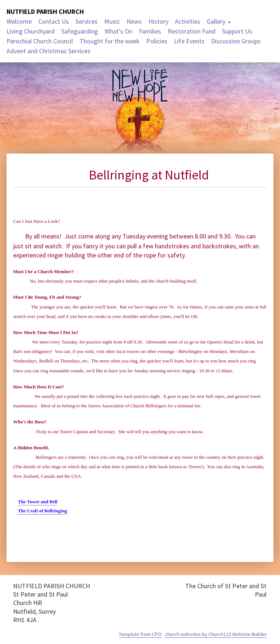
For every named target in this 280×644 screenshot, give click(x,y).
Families (150, 31)
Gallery (216, 21)
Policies (157, 41)
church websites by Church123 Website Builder (216, 634)
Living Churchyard (31, 31)
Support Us (237, 31)
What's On (118, 31)
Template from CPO (140, 634)
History (158, 21)
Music (112, 21)
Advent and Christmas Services (48, 51)
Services (87, 21)
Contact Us (54, 21)
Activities (188, 21)
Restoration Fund (192, 31)
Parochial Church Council (40, 41)
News (134, 21)
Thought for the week (110, 41)
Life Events (189, 41)
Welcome (19, 21)
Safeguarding (80, 31)
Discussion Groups (236, 41)
